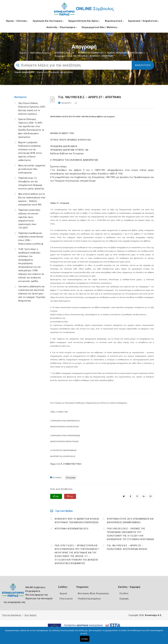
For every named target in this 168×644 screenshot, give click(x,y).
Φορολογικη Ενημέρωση (48, 72)
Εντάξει (85, 639)
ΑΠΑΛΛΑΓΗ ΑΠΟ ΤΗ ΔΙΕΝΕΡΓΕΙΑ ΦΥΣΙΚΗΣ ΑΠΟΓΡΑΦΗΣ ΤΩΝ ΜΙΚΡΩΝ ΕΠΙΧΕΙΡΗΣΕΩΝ (77, 521)
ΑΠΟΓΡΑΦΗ (71, 478)
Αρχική (23, 53)
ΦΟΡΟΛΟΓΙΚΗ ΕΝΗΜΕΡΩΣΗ (91, 53)
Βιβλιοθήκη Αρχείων (40, 53)
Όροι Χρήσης (31, 615)
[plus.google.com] (144, 496)
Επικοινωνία (66, 599)
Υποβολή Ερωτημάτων (89, 599)
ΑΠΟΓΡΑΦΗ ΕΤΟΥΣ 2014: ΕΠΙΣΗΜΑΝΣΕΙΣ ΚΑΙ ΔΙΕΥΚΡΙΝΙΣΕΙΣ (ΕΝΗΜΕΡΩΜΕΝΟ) (130, 521)
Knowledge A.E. (153, 615)
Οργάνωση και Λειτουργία (48, 21)
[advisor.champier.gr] (151, 496)
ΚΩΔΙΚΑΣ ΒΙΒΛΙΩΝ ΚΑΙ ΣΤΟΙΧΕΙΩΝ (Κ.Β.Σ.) (126, 53)
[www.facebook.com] (131, 496)
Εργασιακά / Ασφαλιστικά (144, 21)
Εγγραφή (124, 599)
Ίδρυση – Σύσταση (17, 21)
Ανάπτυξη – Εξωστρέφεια (62, 27)
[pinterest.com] (137, 496)
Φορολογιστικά (114, 21)
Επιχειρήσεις (67, 72)
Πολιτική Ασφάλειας (12, 615)
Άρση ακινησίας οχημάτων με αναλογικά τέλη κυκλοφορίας (32, 169)
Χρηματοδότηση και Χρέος (84, 21)
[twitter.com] (124, 496)
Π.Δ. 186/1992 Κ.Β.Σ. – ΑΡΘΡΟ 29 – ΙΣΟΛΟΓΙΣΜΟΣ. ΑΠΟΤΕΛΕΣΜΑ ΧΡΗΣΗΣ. (127, 547)
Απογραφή (60, 56)
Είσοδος (124, 593)
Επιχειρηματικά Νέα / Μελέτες (100, 27)
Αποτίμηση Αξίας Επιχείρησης (93, 593)
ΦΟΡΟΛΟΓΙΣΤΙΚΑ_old (64, 53)
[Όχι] (164, 637)
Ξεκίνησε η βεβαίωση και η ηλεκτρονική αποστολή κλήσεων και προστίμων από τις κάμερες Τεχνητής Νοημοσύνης (32, 294)
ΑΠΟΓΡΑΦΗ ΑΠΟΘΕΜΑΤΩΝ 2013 (71, 529)
